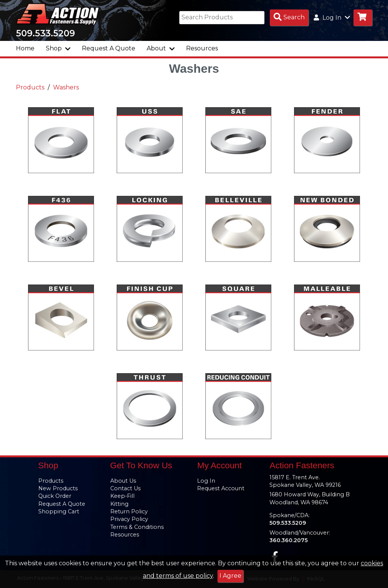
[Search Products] (289, 18)
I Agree (230, 576)
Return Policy (129, 511)
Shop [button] (58, 50)
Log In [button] (332, 18)
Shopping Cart (59, 511)
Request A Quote (109, 50)
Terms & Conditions (137, 527)
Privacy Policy (129, 519)
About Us (123, 481)
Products (30, 89)
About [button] (161, 50)
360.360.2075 (289, 540)
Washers (66, 89)
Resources (202, 50)
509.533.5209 (45, 35)
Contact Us (125, 488)
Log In (206, 481)
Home (25, 50)
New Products (58, 488)
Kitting (119, 504)
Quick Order (55, 496)
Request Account (221, 488)
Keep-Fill (122, 496)
